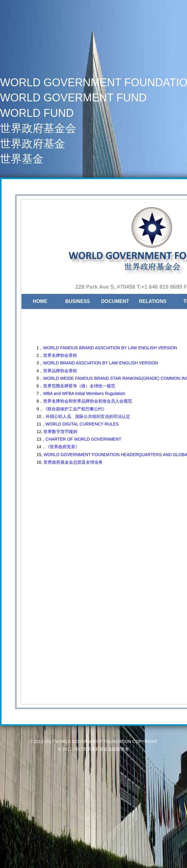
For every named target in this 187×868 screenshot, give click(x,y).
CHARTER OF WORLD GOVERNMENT (84, 439)
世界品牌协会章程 (60, 371)
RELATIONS (153, 301)
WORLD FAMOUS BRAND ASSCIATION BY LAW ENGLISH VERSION (110, 348)
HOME (40, 301)
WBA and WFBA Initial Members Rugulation (84, 393)
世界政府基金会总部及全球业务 (73, 462)
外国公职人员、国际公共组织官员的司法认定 (88, 416)
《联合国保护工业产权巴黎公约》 (75, 409)
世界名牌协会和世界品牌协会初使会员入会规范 (88, 401)
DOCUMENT (115, 301)
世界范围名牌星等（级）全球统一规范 (79, 386)
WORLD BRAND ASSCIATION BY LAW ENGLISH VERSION (101, 363)
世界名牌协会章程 (60, 355)
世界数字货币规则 (60, 432)
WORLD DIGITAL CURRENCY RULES (82, 424)
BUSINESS (78, 301)
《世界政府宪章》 (63, 447)
